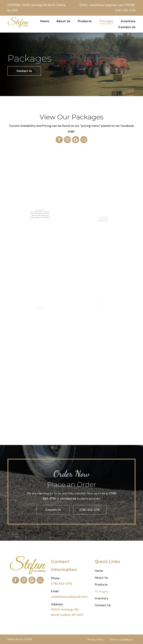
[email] (84, 140)
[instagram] (67, 140)
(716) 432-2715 (125, 10)
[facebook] (59, 140)
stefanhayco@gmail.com (106, 5)
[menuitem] (41, 21)
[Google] (76, 140)
